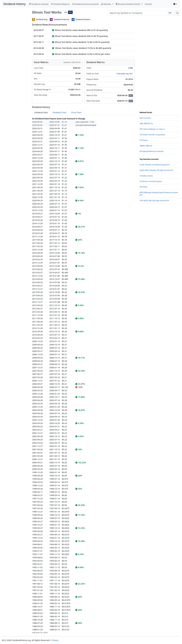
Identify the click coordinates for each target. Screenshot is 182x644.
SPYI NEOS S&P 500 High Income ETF (154, 201)
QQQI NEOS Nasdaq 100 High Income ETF (156, 170)
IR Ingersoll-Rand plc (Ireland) (152, 151)
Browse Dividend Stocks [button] (128, 4)
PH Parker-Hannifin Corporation (152, 135)
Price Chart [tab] (76, 112)
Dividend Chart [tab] (59, 112)
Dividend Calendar (39, 4)
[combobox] (141, 13)
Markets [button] (106, 4)
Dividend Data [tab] (41, 112)
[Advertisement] (15, 61)
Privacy (55, 640)
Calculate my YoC (125, 74)
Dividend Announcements (85, 4)
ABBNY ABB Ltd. (146, 146)
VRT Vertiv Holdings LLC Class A (152, 129)
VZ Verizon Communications (151, 181)
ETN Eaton (144, 140)
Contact (148, 4)
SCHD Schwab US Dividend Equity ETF (155, 165)
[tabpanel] (83, 375)
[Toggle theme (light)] (175, 4)
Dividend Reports (60, 4)
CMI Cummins (145, 118)
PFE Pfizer (144, 187)
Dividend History (15, 4)
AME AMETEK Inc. (147, 124)
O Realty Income (146, 176)
